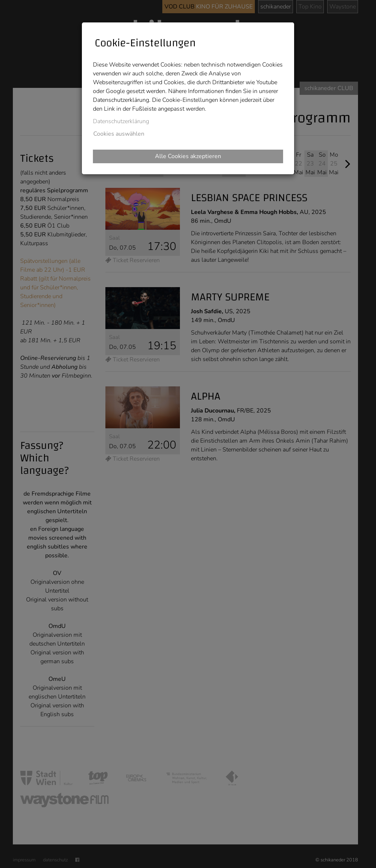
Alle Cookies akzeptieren (188, 156)
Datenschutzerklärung (121, 121)
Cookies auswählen (119, 134)
